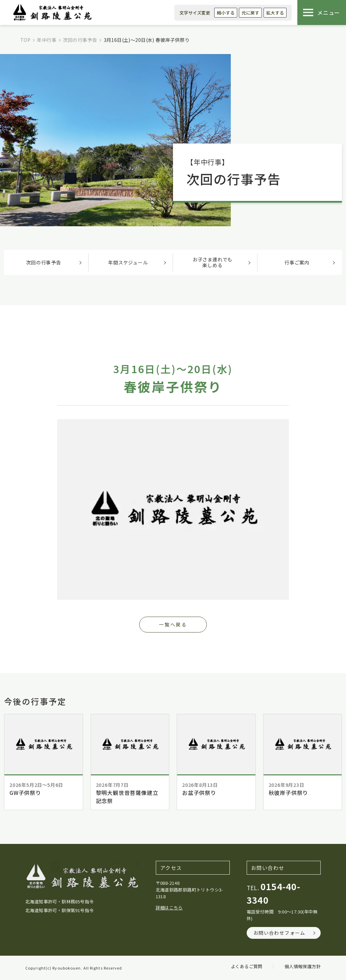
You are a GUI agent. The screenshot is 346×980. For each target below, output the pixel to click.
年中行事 (47, 40)
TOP (25, 40)
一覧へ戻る (173, 624)
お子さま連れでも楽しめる (213, 262)
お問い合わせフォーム (279, 933)
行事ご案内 (297, 262)
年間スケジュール (128, 262)
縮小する (226, 13)
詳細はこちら (169, 908)
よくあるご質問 (247, 966)
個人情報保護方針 (303, 966)
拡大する (275, 13)
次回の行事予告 (80, 40)
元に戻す (250, 13)
